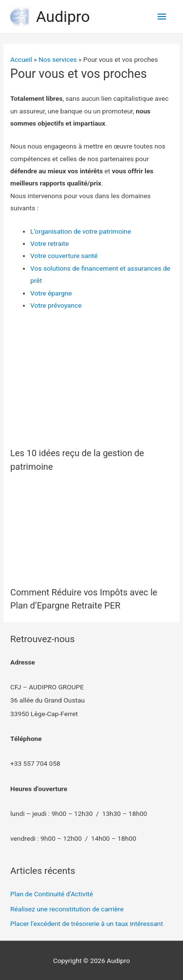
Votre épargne (51, 293)
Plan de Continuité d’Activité (51, 894)
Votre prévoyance (56, 305)
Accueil (21, 59)
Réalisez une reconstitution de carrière (67, 909)
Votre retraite (50, 243)
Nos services (58, 59)
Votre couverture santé (64, 256)
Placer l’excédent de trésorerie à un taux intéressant (87, 924)
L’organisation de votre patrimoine (81, 231)
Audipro (63, 17)
